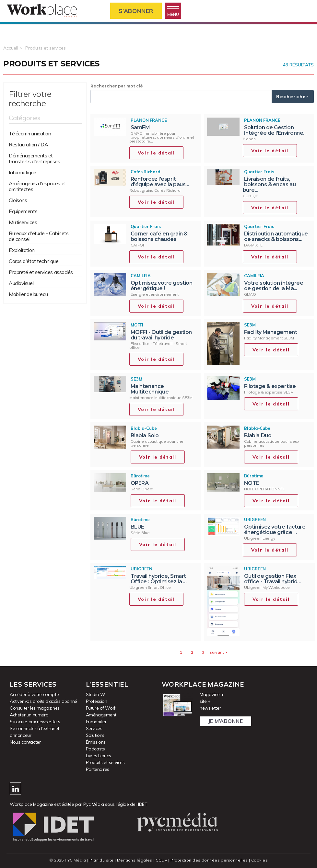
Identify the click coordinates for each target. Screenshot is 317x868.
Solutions (95, 735)
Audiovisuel (21, 283)
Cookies (259, 860)
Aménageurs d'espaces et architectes (37, 186)
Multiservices (23, 222)
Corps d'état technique (34, 261)
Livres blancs (99, 756)
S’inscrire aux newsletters (35, 722)
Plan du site (101, 860)
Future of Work (101, 708)
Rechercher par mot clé (117, 86)
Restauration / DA (28, 144)
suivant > (218, 652)
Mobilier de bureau (28, 294)
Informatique (23, 172)
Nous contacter (25, 742)
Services (94, 728)
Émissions (96, 742)
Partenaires (98, 769)
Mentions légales (135, 860)
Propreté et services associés (41, 272)
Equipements (23, 211)
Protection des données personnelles (209, 860)
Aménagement (101, 715)
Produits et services (46, 48)
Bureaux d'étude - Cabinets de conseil (39, 236)
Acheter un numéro (29, 715)
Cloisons (18, 200)
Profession (97, 701)
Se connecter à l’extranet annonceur (35, 732)
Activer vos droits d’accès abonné (43, 701)
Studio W (96, 694)
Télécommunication (30, 133)
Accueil (11, 48)
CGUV (161, 860)
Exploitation (22, 250)
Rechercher (293, 97)
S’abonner (136, 11)
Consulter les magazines (35, 708)
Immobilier (96, 722)
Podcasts (95, 749)
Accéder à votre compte (34, 694)
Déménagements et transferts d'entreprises (34, 158)
